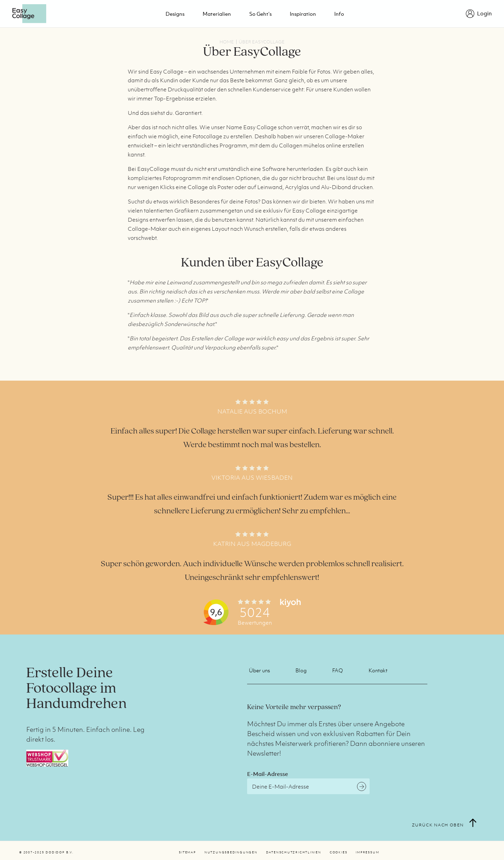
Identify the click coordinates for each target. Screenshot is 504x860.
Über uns (259, 670)
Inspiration (303, 14)
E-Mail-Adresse (268, 774)
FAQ (338, 670)
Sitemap (187, 852)
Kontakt (378, 670)
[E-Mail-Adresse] (308, 786)
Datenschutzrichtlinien (294, 852)
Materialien (217, 14)
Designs (175, 14)
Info (339, 14)
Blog (301, 670)
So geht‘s (260, 14)
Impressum (367, 852)
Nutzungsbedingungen (231, 852)
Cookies (338, 852)
